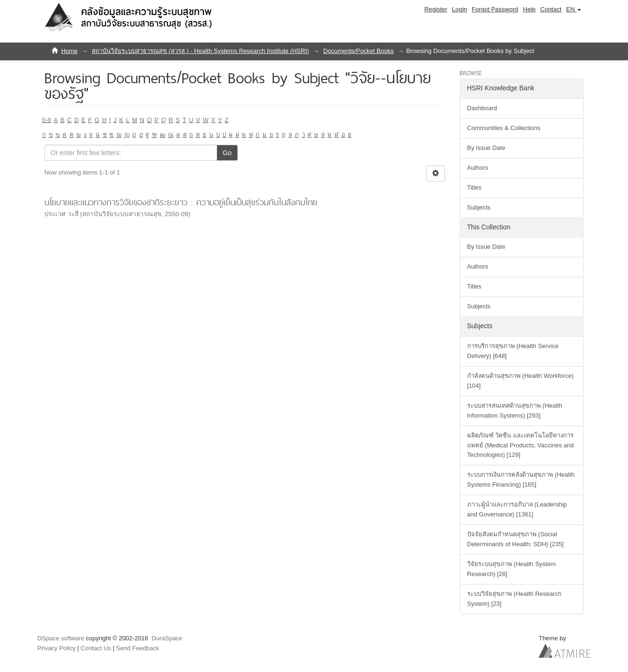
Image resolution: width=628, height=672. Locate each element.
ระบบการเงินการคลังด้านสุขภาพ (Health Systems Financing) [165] (521, 480)
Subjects (479, 207)
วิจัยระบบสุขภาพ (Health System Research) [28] (511, 569)
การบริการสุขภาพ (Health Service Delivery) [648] (513, 351)
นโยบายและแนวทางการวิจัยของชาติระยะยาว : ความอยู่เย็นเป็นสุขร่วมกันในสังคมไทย (181, 202)
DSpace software (61, 638)
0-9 (47, 120)
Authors (478, 168)
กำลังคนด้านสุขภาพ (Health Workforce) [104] (520, 381)
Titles (475, 188)
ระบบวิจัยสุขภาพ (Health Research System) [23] (515, 599)
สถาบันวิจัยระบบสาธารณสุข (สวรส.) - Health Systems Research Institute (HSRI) (200, 51)
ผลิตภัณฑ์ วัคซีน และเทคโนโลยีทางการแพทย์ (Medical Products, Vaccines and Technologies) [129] (521, 445)
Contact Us (96, 648)
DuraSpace (167, 638)
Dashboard (482, 108)
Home (69, 51)
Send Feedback (137, 648)
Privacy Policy (57, 648)
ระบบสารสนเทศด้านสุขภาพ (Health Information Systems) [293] (515, 410)
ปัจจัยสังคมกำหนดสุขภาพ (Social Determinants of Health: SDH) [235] (515, 539)
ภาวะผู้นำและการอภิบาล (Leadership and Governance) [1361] (517, 509)
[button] (574, 9)
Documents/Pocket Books (359, 51)
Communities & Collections (504, 128)
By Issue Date (486, 148)
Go (227, 153)
